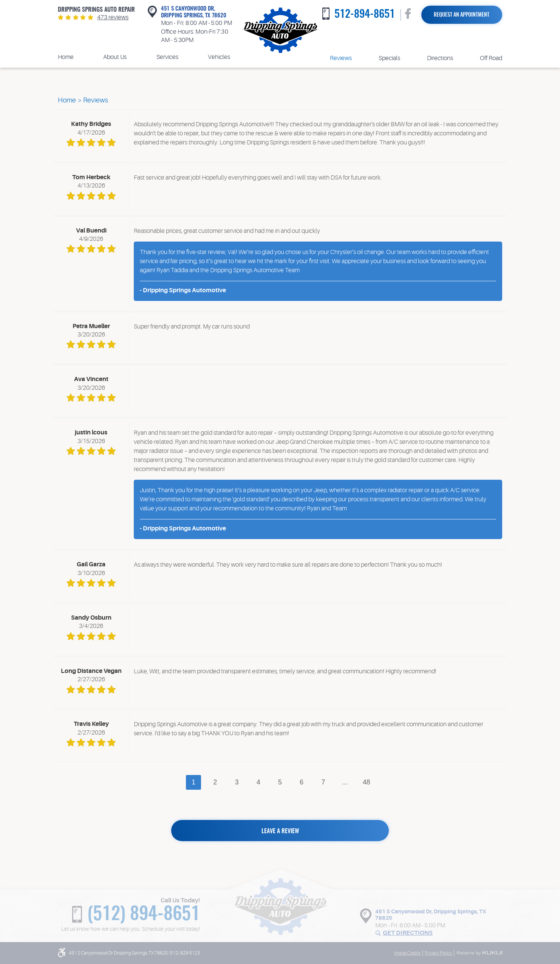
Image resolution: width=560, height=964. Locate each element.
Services (167, 57)
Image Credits (407, 953)
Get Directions (408, 933)
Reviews (341, 58)
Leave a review (280, 831)
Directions (440, 58)
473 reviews (113, 17)
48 (367, 782)
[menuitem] (66, 57)
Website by (479, 953)
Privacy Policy (438, 953)
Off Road (491, 58)
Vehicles (219, 57)
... (345, 782)
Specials (389, 58)
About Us (115, 57)
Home (66, 57)
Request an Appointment (462, 15)
